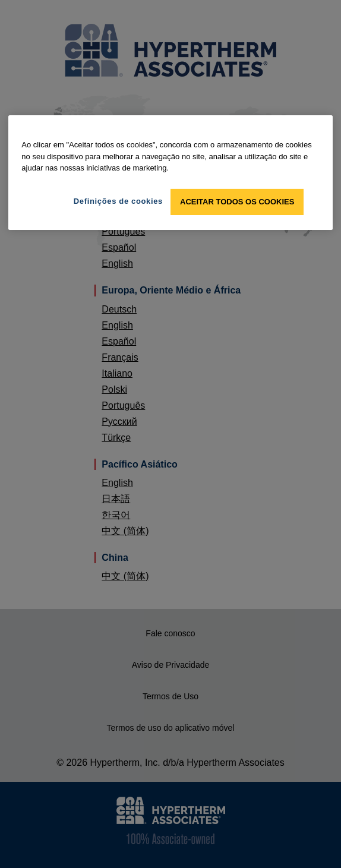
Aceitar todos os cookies (237, 202)
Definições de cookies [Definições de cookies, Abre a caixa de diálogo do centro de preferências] (118, 201)
